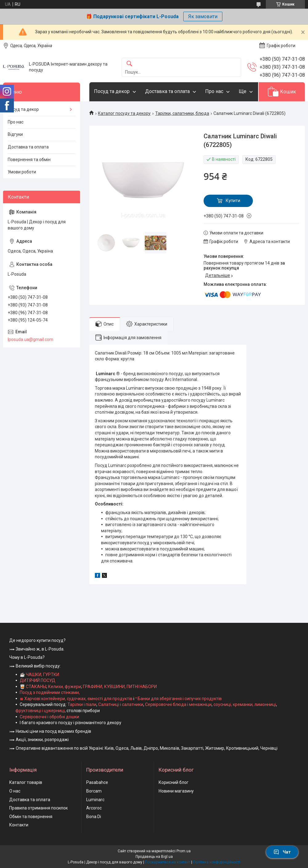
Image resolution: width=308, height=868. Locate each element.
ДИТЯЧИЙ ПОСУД (38, 680)
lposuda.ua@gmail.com (30, 339)
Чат (282, 852)
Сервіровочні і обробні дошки (49, 717)
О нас (15, 791)
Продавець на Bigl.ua (154, 857)
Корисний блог (174, 782)
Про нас (214, 91)
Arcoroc (94, 808)
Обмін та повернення (31, 817)
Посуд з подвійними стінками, (50, 692)
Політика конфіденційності (217, 862)
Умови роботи (22, 172)
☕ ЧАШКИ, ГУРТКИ (39, 675)
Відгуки (15, 134)
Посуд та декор (112, 91)
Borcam (94, 791)
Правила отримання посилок (38, 808)
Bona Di (94, 817)
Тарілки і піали (82, 704)
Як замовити (203, 16)
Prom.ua (184, 851)
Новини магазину (176, 791)
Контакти (19, 825)
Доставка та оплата (167, 91)
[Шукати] (129, 64)
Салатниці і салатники (121, 704)
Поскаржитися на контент (168, 862)
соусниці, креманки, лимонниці (245, 704)
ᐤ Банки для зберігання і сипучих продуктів (178, 699)
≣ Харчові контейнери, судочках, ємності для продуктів (76, 699)
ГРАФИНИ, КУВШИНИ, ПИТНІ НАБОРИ (120, 687)
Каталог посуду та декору (124, 113)
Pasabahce (97, 782)
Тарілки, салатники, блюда (182, 113)
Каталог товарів (26, 782)
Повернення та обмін (29, 160)
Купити (233, 201)
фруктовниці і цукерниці (40, 711)
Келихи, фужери (65, 687)
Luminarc (95, 800)
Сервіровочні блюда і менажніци (178, 704)
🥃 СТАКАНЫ (33, 687)
